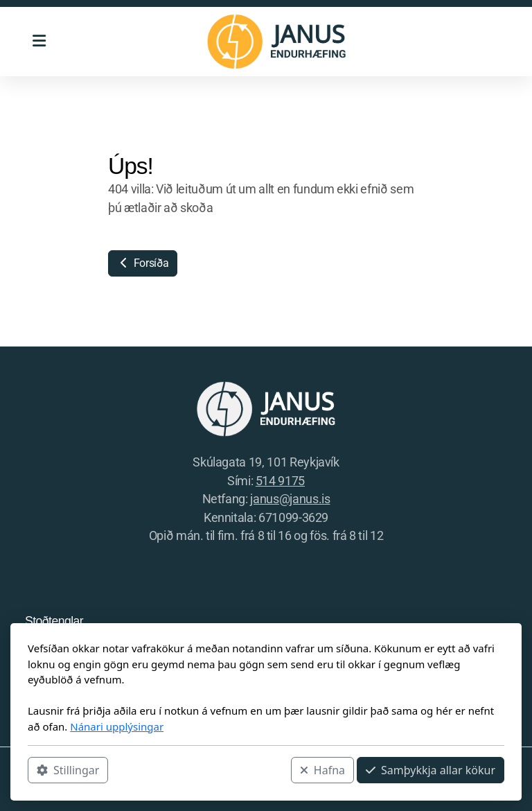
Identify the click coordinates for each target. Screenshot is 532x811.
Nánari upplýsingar (117, 726)
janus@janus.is (290, 499)
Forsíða (143, 263)
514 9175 (280, 481)
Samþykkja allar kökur (431, 770)
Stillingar (68, 770)
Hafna (322, 770)
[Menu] (39, 42)
